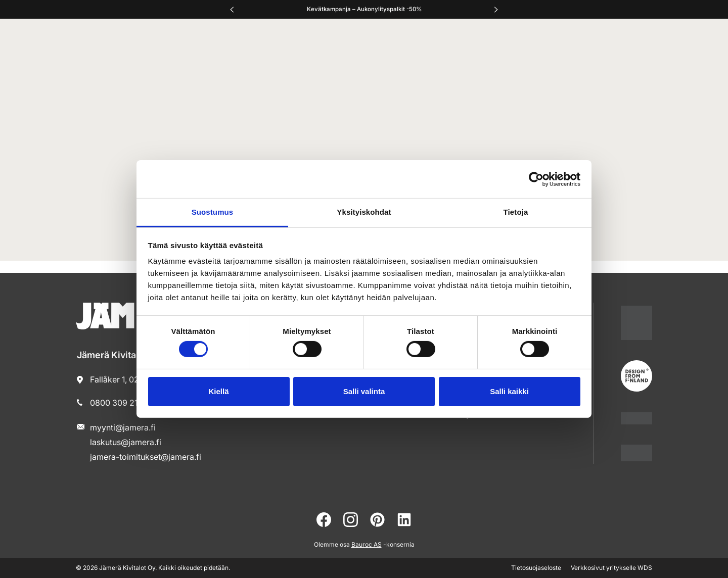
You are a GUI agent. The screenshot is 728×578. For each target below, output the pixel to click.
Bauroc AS (367, 544)
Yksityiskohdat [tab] (364, 212)
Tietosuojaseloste (536, 568)
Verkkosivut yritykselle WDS (611, 568)
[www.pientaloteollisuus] (636, 418)
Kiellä (218, 391)
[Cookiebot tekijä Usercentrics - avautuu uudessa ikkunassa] (536, 179)
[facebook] (324, 520)
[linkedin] (404, 520)
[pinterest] (377, 520)
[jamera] (636, 453)
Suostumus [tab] (213, 212)
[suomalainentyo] (636, 323)
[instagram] (351, 520)
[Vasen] (232, 10)
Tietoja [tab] (516, 212)
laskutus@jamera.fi (126, 442)
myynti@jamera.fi (123, 427)
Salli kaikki (509, 391)
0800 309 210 (116, 403)
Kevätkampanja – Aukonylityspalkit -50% (364, 9)
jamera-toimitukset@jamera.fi (146, 457)
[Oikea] (496, 10)
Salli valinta (364, 391)
